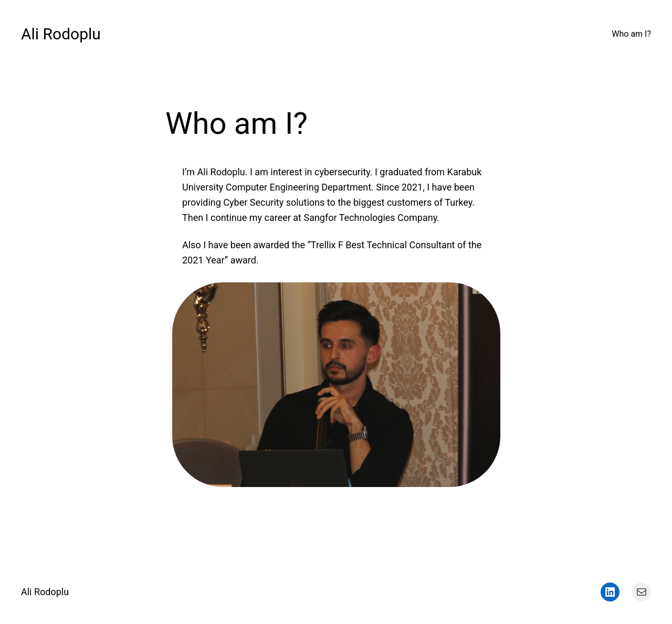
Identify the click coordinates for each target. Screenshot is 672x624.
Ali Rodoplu (61, 34)
